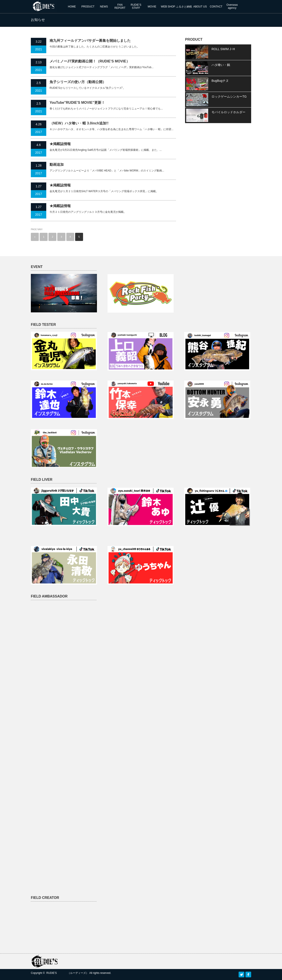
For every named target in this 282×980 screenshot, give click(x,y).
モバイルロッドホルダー (228, 112)
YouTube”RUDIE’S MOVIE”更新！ (77, 103)
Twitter (241, 975)
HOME (72, 7)
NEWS (104, 7)
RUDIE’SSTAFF (136, 6)
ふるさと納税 (184, 7)
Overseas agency (232, 6)
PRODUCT (88, 7)
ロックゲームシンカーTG (229, 97)
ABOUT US (200, 7)
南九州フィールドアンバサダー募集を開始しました (90, 41)
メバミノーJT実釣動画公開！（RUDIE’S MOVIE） (90, 61)
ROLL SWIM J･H (223, 49)
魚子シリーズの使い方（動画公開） (78, 82)
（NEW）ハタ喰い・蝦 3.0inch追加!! (79, 123)
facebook (248, 975)
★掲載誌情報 (60, 144)
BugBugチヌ (220, 81)
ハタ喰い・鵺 (221, 65)
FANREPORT (120, 6)
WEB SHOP (168, 7)
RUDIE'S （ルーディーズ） (67, 973)
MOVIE (152, 7)
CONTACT (216, 7)
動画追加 (57, 165)
